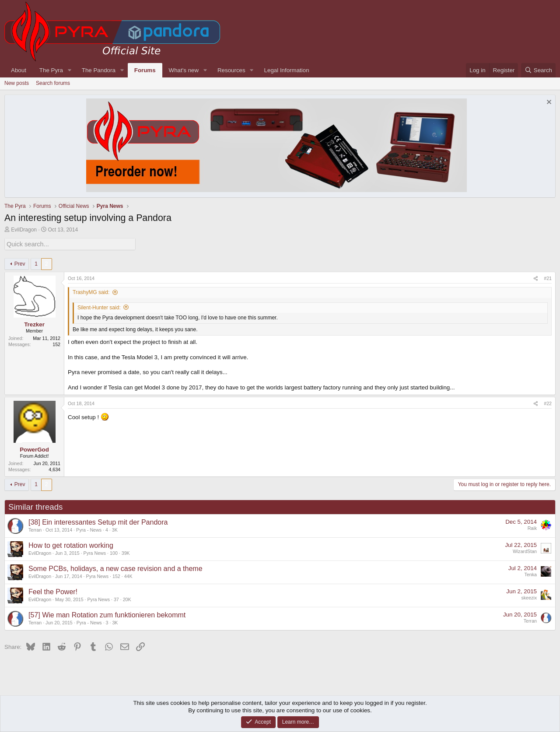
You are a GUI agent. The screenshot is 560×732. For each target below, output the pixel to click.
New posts (17, 83)
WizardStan (525, 551)
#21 (548, 278)
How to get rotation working (71, 545)
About (19, 70)
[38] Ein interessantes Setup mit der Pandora (98, 521)
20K (127, 599)
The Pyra (51, 70)
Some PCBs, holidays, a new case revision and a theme (115, 568)
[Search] (538, 70)
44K (128, 575)
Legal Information (287, 70)
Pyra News (95, 552)
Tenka (531, 574)
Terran (35, 529)
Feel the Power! (53, 591)
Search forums (53, 83)
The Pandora (99, 70)
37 (116, 599)
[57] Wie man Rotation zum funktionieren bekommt (107, 614)
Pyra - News (89, 529)
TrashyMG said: (91, 292)
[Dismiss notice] (548, 103)
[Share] (536, 278)
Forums (145, 70)
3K (115, 529)
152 (116, 575)
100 (114, 552)
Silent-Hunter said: (99, 307)
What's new (184, 70)
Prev (20, 263)
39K (126, 552)
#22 (548, 403)
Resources (231, 70)
